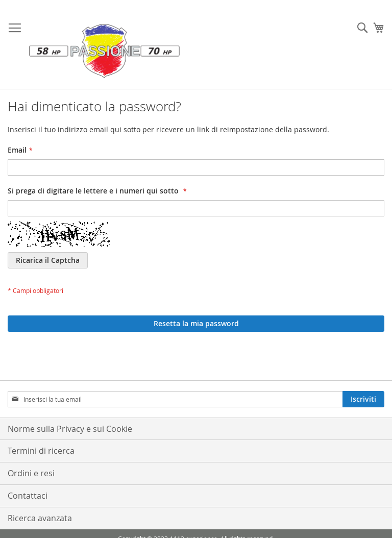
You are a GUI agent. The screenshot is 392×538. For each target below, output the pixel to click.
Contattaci (28, 496)
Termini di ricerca (41, 451)
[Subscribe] (363, 399)
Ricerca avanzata (40, 518)
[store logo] (105, 50)
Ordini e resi (31, 473)
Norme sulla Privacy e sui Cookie (70, 429)
